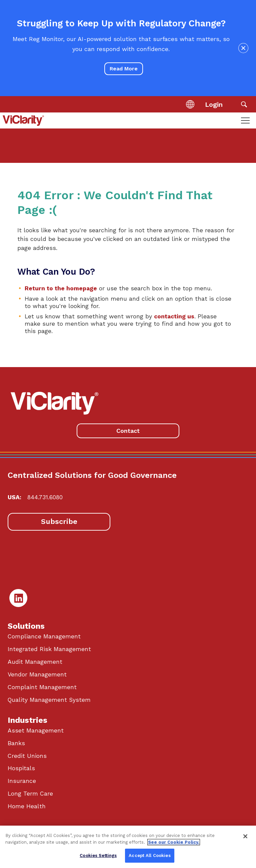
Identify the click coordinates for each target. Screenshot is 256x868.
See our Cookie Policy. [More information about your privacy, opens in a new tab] (174, 842)
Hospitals (21, 768)
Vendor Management (37, 674)
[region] (128, 847)
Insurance (22, 781)
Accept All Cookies (149, 855)
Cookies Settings (98, 855)
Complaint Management (42, 687)
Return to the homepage (61, 288)
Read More (124, 69)
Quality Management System (49, 700)
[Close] (245, 836)
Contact (128, 431)
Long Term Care (30, 794)
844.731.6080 (45, 497)
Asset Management (36, 731)
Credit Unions (27, 756)
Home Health (27, 806)
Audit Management (35, 662)
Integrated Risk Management (49, 649)
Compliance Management (44, 636)
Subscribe (59, 521)
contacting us (174, 316)
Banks (16, 743)
